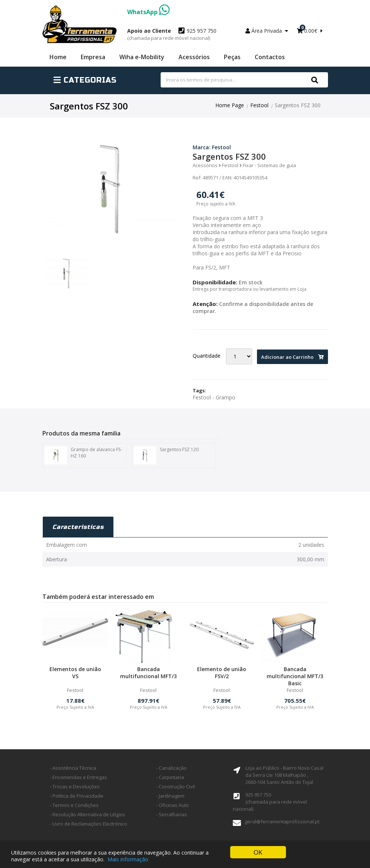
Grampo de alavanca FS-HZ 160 (83, 455)
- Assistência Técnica (73, 768)
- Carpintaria (170, 777)
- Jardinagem (170, 796)
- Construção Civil (176, 786)
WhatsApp (148, 12)
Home (58, 57)
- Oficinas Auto (173, 805)
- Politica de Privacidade (77, 796)
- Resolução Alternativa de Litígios (88, 814)
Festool (259, 105)
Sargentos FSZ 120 (166, 455)
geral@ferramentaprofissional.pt (282, 821)
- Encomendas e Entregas (78, 777)
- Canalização (171, 768)
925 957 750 (172, 34)
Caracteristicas (78, 527)
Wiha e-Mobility (142, 57)
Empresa (93, 57)
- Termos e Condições (74, 805)
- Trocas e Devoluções (75, 786)
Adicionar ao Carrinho (292, 357)
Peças (232, 57)
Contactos (270, 57)
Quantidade (207, 356)
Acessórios (194, 57)
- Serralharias (172, 814)
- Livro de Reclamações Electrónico (89, 824)
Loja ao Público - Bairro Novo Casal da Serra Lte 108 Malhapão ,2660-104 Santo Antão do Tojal (284, 775)
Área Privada (267, 31)
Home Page (230, 105)
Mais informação (128, 860)
